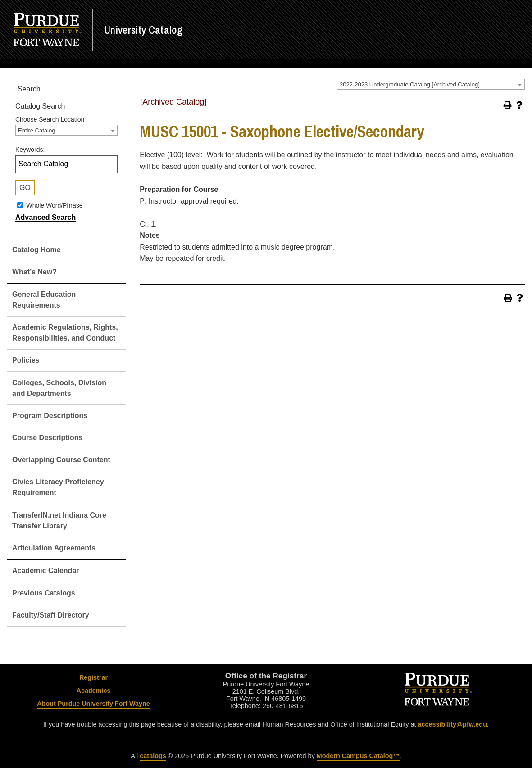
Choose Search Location (50, 119)
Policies (26, 360)
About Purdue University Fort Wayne (93, 704)
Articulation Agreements (54, 548)
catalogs (153, 756)
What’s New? (34, 272)
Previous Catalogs (44, 593)
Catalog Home (36, 250)
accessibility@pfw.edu (452, 724)
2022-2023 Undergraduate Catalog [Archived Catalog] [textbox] (410, 84)
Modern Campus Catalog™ (358, 756)
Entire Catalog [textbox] (36, 130)
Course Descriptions (47, 438)
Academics (93, 691)
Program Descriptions (50, 416)
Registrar (93, 677)
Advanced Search (45, 217)
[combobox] (431, 84)
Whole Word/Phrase (54, 205)
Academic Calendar (46, 570)
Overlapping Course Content (61, 460)
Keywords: (30, 150)
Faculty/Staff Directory (51, 615)
